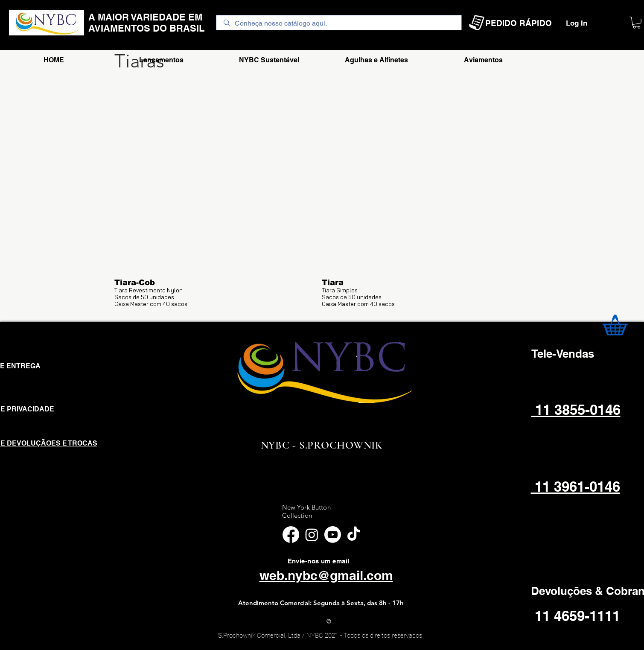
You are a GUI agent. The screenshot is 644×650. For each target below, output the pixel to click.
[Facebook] (291, 535)
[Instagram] (312, 535)
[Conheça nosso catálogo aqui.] (339, 23)
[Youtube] (333, 535)
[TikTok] (354, 535)
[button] (637, 23)
